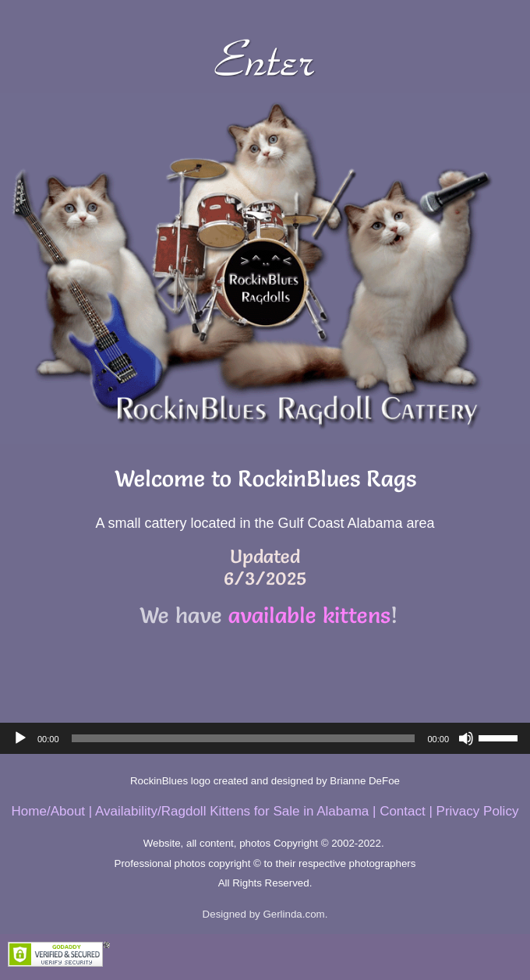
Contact (403, 811)
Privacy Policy (478, 811)
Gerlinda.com (293, 914)
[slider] (244, 738)
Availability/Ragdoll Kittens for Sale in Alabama (232, 811)
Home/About (49, 811)
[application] (265, 738)
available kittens (309, 615)
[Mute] (466, 738)
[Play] (20, 738)
